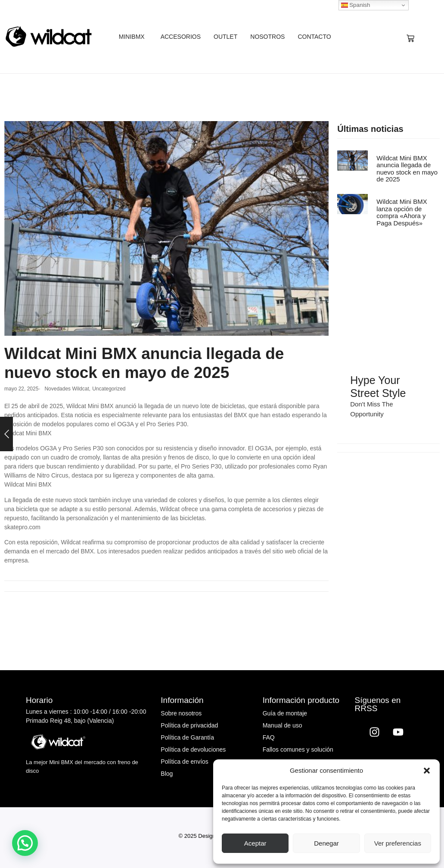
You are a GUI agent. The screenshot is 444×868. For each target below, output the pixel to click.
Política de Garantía (187, 737)
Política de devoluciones (193, 749)
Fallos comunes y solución (298, 749)
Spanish (356, 5)
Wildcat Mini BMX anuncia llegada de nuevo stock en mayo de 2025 (407, 169)
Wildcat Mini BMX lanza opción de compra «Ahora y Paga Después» (402, 212)
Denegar (326, 843)
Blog (167, 774)
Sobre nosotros (181, 713)
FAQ (269, 737)
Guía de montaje (285, 713)
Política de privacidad (189, 725)
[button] (427, 771)
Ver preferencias (398, 843)
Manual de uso (283, 725)
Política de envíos (185, 762)
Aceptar (255, 843)
